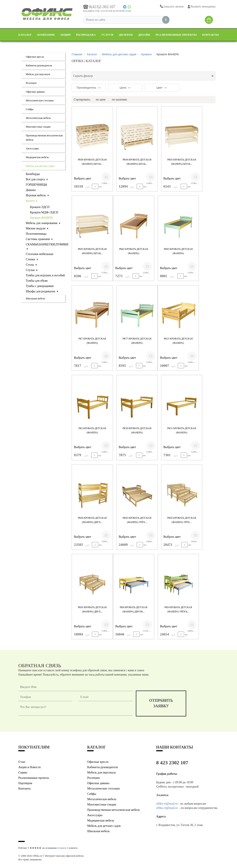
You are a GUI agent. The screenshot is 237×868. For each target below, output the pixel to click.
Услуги (107, 35)
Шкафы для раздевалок (42, 291)
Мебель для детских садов (40, 166)
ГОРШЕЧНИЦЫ (36, 185)
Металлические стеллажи (40, 100)
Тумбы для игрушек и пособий (45, 275)
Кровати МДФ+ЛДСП (44, 212)
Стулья (31, 270)
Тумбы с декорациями (40, 286)
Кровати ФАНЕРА (42, 218)
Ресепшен (31, 83)
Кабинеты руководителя (39, 66)
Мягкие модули (37, 228)
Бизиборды (33, 174)
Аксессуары (32, 149)
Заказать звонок (171, 7)
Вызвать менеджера (201, 7)
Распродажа (86, 35)
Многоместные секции (38, 127)
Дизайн (144, 35)
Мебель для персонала (38, 74)
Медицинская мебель (37, 157)
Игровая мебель (37, 195)
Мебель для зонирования (43, 223)
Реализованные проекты (176, 35)
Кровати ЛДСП (40, 207)
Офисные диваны (35, 92)
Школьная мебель (35, 299)
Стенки (32, 259)
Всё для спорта (37, 179)
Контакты (210, 35)
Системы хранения (39, 239)
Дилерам (126, 35)
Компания (46, 35)
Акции (65, 35)
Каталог (25, 35)
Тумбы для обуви (37, 281)
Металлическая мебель (38, 118)
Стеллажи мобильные (40, 254)
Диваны (31, 190)
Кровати (31, 201)
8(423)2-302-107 (99, 7)
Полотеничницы (36, 234)
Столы (31, 265)
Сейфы (30, 109)
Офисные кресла (35, 57)
